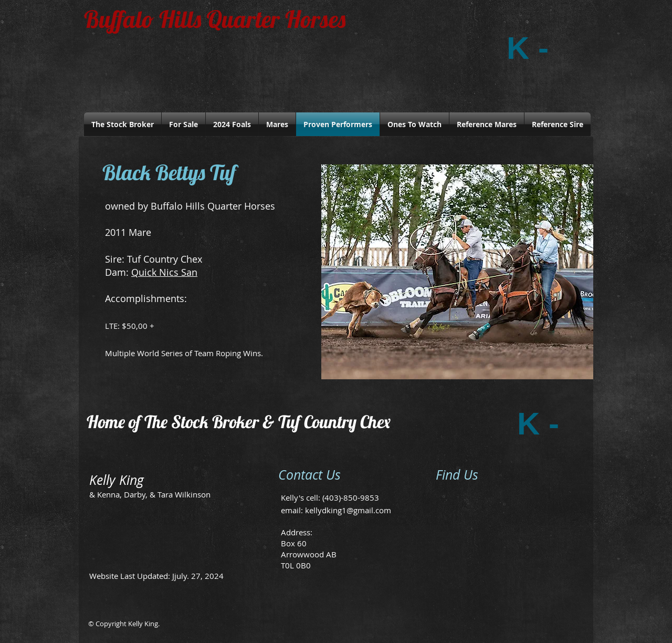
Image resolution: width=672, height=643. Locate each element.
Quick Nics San (164, 272)
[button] (457, 272)
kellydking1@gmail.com (348, 510)
